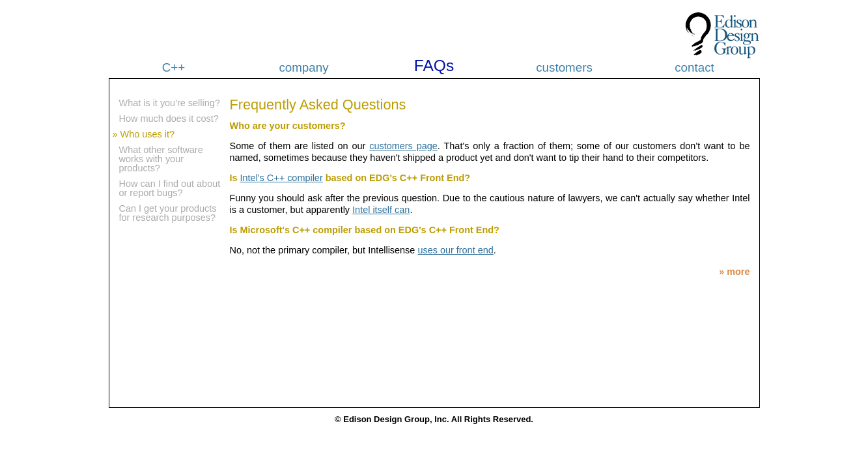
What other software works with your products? (161, 159)
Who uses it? (147, 134)
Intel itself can (381, 210)
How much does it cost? (169, 119)
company (303, 67)
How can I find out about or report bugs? (170, 188)
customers (564, 67)
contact (694, 67)
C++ (174, 67)
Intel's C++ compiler (282, 178)
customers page (403, 146)
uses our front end (455, 250)
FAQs (434, 65)
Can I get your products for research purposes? (168, 213)
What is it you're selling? (170, 103)
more (738, 272)
